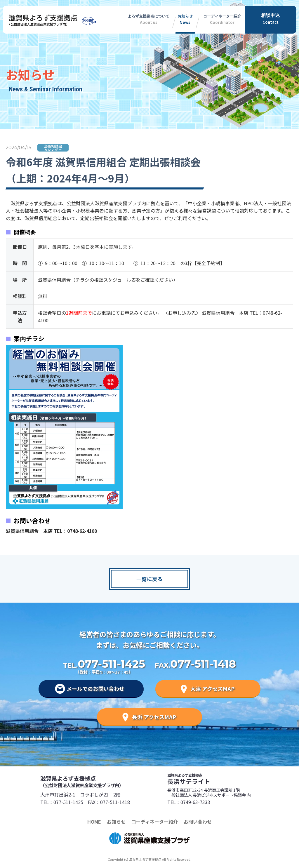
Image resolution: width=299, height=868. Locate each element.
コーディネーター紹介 (155, 822)
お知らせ (116, 822)
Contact (271, 18)
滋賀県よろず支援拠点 (95, 781)
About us (149, 18)
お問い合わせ (198, 822)
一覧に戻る (149, 579)
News (185, 18)
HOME (94, 822)
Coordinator (222, 18)
